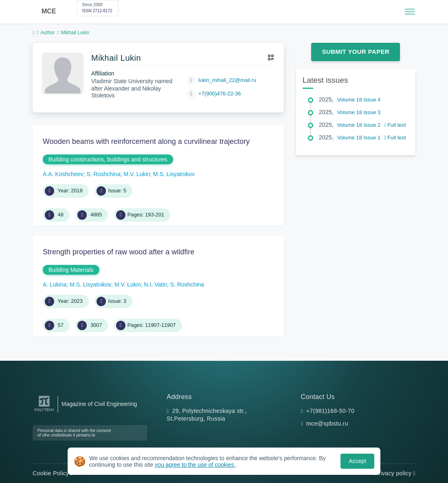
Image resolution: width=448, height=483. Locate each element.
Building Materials (71, 270)
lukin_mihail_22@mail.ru (227, 80)
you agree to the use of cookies (195, 465)
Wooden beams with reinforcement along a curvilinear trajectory (146, 141)
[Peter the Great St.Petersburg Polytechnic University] (44, 411)
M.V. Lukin (137, 174)
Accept (357, 461)
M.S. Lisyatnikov (174, 174)
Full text (395, 125)
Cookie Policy (53, 473)
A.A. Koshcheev (63, 174)
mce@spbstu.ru (327, 423)
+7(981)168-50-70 (330, 411)
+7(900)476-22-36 (220, 94)
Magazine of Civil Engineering (99, 404)
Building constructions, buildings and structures (108, 159)
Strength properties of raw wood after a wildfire (119, 252)
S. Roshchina (103, 174)
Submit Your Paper (356, 52)
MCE (49, 11)
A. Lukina (55, 285)
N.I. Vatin (156, 285)
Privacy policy (395, 473)
